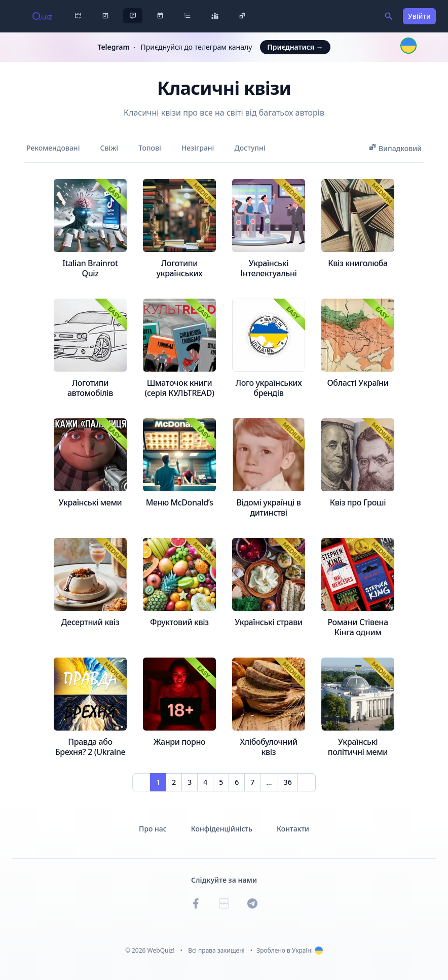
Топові (150, 148)
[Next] (307, 782)
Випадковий (395, 148)
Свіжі (109, 148)
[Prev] (141, 782)
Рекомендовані (53, 148)
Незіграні (198, 148)
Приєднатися (295, 47)
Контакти (293, 829)
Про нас (153, 829)
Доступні (250, 148)
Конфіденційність (222, 829)
